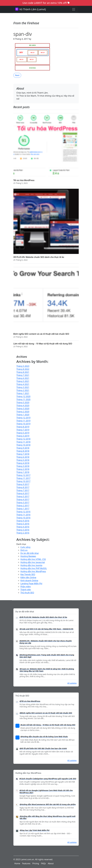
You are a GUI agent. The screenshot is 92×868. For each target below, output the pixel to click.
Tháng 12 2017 (23, 475)
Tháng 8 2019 (23, 427)
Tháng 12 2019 (23, 418)
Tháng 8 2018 (23, 451)
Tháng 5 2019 (23, 433)
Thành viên (26, 590)
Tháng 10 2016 (23, 518)
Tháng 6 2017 (23, 493)
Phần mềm (26, 587)
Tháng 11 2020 (23, 399)
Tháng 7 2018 (23, 454)
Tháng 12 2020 (23, 396)
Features (26, 863)
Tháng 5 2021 (23, 381)
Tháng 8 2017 (23, 487)
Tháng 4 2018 (23, 463)
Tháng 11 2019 (23, 421)
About (51, 863)
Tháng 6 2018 (23, 457)
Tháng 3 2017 (23, 503)
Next (17, 75)
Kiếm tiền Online (28, 577)
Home (17, 863)
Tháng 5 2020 (23, 402)
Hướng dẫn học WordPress (33, 571)
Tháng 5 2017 (23, 496)
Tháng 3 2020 (23, 409)
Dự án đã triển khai (30, 553)
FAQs (43, 863)
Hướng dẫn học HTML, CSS (33, 559)
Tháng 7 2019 (23, 430)
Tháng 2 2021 (23, 390)
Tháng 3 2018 (23, 466)
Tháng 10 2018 (23, 445)
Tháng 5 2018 (23, 460)
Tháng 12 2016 (23, 512)
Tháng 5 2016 (23, 524)
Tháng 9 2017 (23, 484)
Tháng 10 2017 (23, 481)
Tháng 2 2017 (23, 506)
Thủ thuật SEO (27, 593)
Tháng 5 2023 (23, 366)
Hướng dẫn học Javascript (33, 562)
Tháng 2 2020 (23, 412)
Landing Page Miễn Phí (31, 584)
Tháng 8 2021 (23, 372)
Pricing (36, 863)
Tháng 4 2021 (23, 384)
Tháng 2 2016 (23, 533)
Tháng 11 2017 (23, 478)
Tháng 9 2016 (23, 521)
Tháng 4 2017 (23, 500)
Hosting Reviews (28, 556)
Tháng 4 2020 (23, 406)
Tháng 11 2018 (23, 442)
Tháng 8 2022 (23, 369)
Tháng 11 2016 (23, 515)
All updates (72, 683)
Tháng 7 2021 (23, 375)
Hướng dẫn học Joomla (31, 565)
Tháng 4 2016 (23, 527)
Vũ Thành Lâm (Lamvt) (30, 9)
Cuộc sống (25, 547)
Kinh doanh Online (29, 580)
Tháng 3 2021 (23, 387)
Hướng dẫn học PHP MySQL (34, 568)
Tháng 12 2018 (23, 439)
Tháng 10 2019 (23, 424)
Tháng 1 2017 (23, 509)
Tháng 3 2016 (23, 530)
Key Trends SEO (28, 574)
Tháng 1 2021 (23, 393)
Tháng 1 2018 (23, 472)
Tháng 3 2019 (23, 436)
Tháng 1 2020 (23, 415)
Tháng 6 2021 (23, 378)
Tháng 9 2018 (23, 448)
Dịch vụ (24, 550)
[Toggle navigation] (74, 9)
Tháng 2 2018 (23, 469)
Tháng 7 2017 (23, 490)
